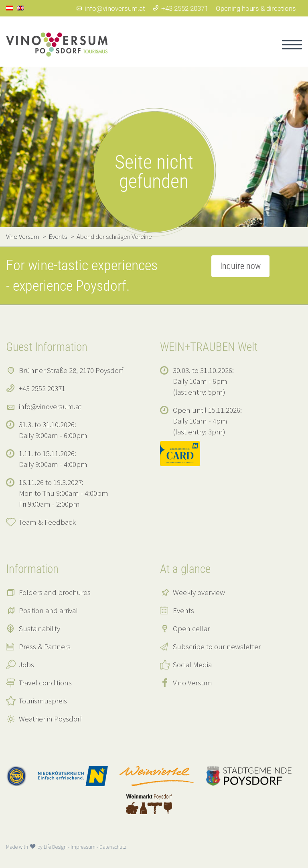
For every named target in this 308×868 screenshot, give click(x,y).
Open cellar (191, 628)
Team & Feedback (47, 522)
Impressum (83, 847)
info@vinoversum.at (110, 8)
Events (183, 610)
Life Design (55, 847)
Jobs (26, 664)
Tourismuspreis (43, 701)
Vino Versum (192, 683)
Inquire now (240, 266)
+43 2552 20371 (180, 8)
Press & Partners (45, 646)
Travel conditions (45, 683)
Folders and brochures (55, 592)
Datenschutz (113, 847)
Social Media (192, 664)
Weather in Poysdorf (50, 719)
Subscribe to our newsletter (217, 646)
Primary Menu (292, 45)
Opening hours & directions (256, 8)
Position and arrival (48, 610)
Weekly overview (199, 592)
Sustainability (40, 628)
